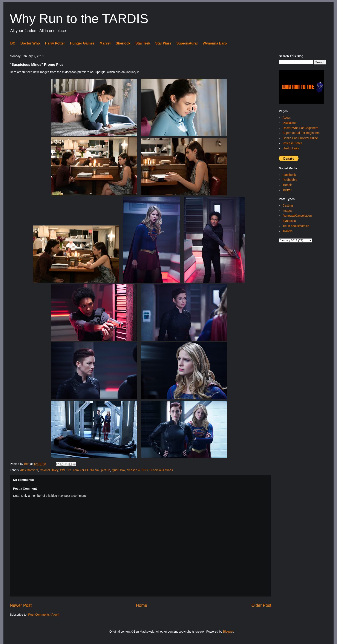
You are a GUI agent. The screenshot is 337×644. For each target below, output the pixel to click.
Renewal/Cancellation (297, 216)
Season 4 (133, 470)
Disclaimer (290, 123)
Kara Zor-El (80, 470)
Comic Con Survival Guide (300, 138)
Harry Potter (55, 43)
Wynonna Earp (215, 43)
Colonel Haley (49, 470)
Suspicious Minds (161, 470)
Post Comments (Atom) (44, 615)
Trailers (288, 231)
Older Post (261, 605)
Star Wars (163, 43)
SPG (145, 470)
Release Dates (293, 143)
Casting (288, 205)
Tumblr (287, 185)
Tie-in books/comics (296, 226)
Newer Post (21, 605)
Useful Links (291, 148)
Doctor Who (30, 43)
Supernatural (187, 43)
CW (62, 470)
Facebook (289, 175)
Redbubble (290, 180)
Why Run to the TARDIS (79, 19)
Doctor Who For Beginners (300, 128)
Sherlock (123, 43)
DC (13, 43)
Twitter (287, 190)
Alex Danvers (29, 470)
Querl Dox (119, 470)
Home (141, 605)
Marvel (105, 43)
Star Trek (143, 43)
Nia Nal (95, 470)
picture (106, 470)
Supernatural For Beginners (301, 133)
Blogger (228, 632)
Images (288, 211)
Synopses (289, 221)
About (287, 118)
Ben (27, 464)
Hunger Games (82, 43)
